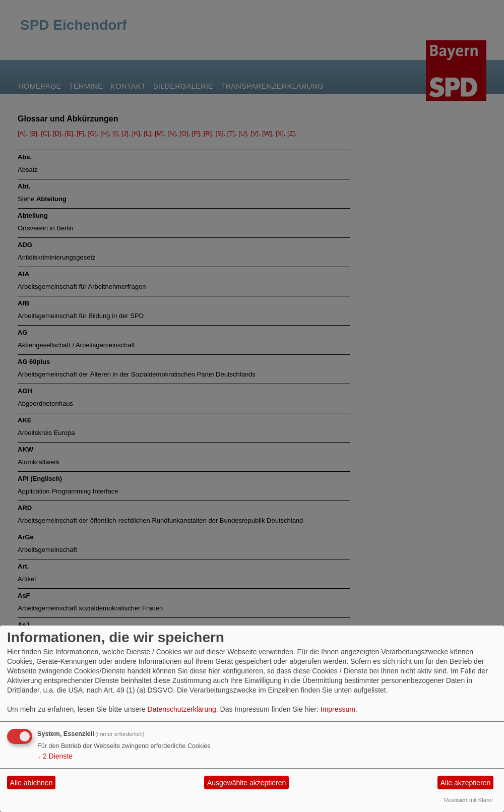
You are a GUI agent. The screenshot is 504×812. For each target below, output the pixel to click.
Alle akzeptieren (466, 783)
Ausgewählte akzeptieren (246, 783)
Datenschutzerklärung (182, 709)
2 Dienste (55, 756)
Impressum (338, 709)
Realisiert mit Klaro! (468, 800)
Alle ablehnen (31, 783)
